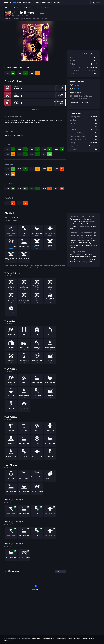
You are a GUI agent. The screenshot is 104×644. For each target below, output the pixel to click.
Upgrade (44, 19)
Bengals (77, 88)
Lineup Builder (37, 3)
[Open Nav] (63, 3)
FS (13, 16)
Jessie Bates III (27, 8)
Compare (36, 19)
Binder (59, 3)
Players (19, 3)
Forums (54, 3)
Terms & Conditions (48, 639)
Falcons (77, 85)
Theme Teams (46, 3)
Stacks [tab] (15, 221)
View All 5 (35, 109)
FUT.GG (70, 639)
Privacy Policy (36, 639)
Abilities (16, 19)
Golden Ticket (20, 16)
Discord (73, 245)
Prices (30, 3)
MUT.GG (7, 8)
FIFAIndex (77, 639)
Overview (8, 19)
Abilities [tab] (8, 221)
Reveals (25, 3)
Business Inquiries (61, 639)
